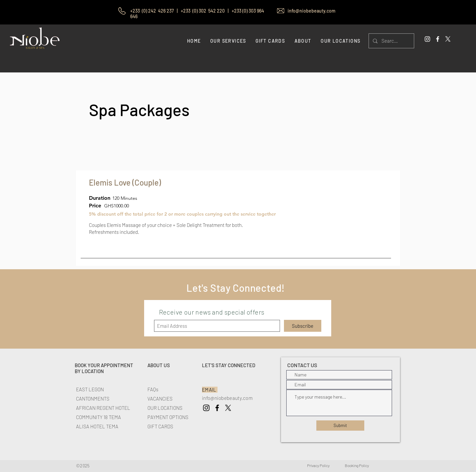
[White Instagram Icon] (427, 39)
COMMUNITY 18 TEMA (99, 417)
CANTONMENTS (93, 399)
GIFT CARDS (160, 426)
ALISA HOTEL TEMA (97, 426)
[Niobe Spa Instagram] (206, 408)
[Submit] (340, 426)
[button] (303, 41)
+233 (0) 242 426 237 (153, 11)
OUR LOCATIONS (165, 408)
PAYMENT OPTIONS (168, 417)
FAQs (153, 389)
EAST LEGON (90, 389)
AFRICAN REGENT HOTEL (103, 408)
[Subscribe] (303, 326)
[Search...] (391, 41)
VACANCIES (160, 399)
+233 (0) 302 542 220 (203, 11)
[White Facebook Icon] (438, 39)
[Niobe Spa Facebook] (217, 408)
